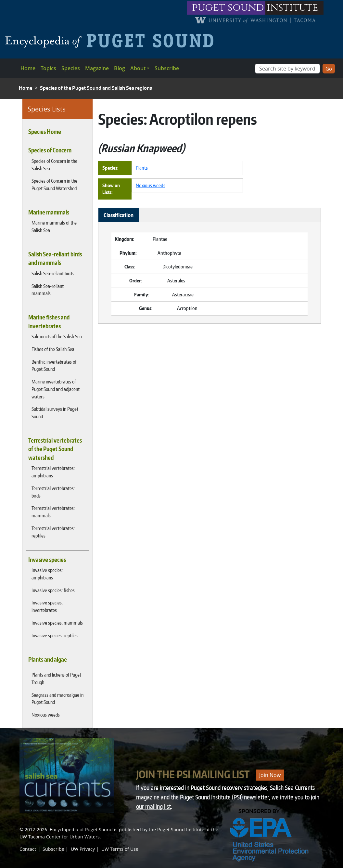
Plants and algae (48, 659)
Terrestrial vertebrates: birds (53, 492)
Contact (28, 849)
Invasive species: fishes (53, 590)
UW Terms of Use (120, 849)
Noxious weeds (46, 715)
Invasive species (47, 560)
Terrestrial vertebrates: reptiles (53, 532)
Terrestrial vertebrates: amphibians (53, 472)
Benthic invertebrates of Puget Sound (54, 365)
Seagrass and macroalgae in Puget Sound (57, 699)
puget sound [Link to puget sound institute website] (228, 8)
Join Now (270, 775)
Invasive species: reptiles (55, 635)
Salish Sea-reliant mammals (48, 290)
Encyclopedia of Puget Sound (81, 829)
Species (71, 68)
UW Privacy (83, 849)
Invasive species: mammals (57, 623)
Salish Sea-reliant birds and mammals (55, 258)
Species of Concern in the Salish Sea (54, 165)
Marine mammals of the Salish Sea (54, 226)
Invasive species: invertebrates (47, 606)
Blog (120, 68)
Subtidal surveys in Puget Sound (55, 413)
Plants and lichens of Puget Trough (56, 678)
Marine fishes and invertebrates (49, 321)
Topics (48, 68)
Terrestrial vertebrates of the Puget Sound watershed (55, 449)
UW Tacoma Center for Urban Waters (60, 837)
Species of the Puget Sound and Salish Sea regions (96, 88)
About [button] (138, 68)
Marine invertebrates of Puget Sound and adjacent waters (56, 389)
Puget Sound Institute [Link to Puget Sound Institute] (181, 829)
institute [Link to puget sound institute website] (292, 8)
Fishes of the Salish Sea (53, 349)
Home (28, 68)
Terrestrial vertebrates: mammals (53, 512)
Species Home (45, 132)
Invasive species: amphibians (47, 574)
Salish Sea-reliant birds (53, 273)
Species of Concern (50, 150)
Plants (142, 168)
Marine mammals (49, 212)
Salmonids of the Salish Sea (57, 336)
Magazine (97, 68)
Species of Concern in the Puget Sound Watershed (54, 184)
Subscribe (167, 68)
